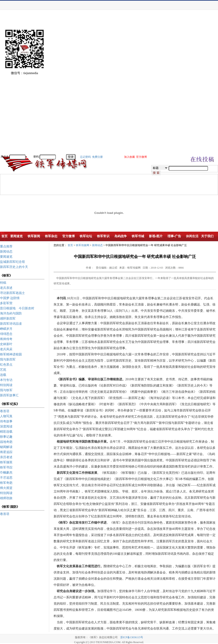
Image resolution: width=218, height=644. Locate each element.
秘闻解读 (6, 447)
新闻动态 (6, 252)
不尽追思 (6, 478)
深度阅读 (6, 426)
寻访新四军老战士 (12, 293)
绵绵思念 (6, 334)
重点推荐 (6, 246)
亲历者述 (6, 457)
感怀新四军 (8, 319)
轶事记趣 (6, 437)
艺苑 (3, 370)
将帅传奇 (6, 339)
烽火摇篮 (6, 488)
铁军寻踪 (6, 467)
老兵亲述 (6, 288)
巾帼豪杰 (6, 473)
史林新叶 (6, 344)
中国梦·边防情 (10, 298)
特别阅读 (6, 385)
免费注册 (97, 157)
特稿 (3, 283)
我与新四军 (8, 359)
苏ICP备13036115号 (132, 637)
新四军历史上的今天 (14, 267)
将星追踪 (6, 452)
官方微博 (141, 157)
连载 (3, 375)
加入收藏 (129, 157)
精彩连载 (6, 432)
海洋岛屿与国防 (11, 313)
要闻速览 (6, 257)
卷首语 (5, 411)
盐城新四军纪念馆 (12, 262)
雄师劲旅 (6, 498)
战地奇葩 (6, 442)
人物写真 (6, 416)
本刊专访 (6, 380)
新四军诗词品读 (11, 324)
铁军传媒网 (83, 245)
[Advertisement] (202, 87)
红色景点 (6, 365)
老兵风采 (6, 349)
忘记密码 (85, 157)
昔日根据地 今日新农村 (17, 308)
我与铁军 (6, 390)
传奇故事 (6, 421)
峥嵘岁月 (6, 329)
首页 (70, 245)
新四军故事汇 (9, 395)
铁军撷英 (6, 462)
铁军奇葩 (6, 483)
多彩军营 (6, 303)
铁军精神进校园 (11, 354)
